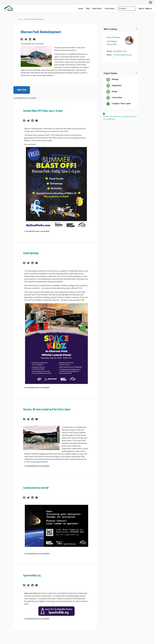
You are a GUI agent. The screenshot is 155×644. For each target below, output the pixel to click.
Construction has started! (36, 488)
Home (20, 19)
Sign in (141, 8)
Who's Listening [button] (120, 29)
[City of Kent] (110, 8)
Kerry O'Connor (113, 37)
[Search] (127, 8)
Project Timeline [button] (120, 73)
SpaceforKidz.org (32, 575)
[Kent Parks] (97, 8)
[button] (22, 39)
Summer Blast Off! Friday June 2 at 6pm (43, 111)
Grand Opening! (31, 253)
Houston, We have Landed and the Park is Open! (47, 409)
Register (149, 8)
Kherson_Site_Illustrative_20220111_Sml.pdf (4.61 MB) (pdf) (120, 118)
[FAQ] (88, 8)
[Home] (81, 8)
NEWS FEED (22, 90)
